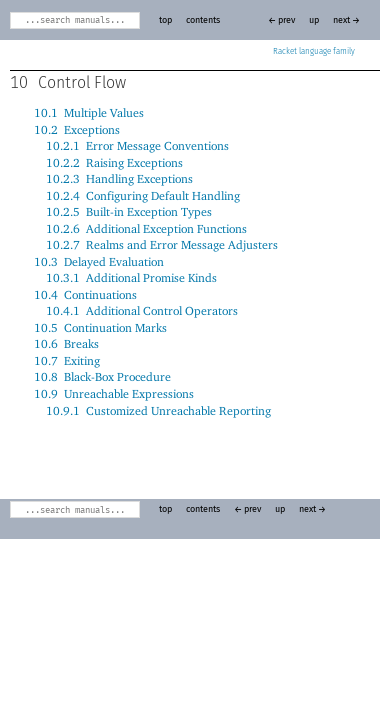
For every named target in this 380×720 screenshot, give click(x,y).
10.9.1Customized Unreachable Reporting (158, 410)
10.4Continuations (85, 294)
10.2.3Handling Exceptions (119, 178)
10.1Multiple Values (89, 112)
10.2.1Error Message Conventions (137, 145)
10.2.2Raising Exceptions (114, 162)
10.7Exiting (67, 360)
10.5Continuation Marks (100, 327)
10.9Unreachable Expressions (114, 393)
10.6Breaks (66, 343)
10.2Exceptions (77, 129)
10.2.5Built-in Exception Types (129, 211)
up (314, 20)
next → (346, 20)
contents (203, 20)
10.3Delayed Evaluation (99, 261)
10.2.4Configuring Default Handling (143, 195)
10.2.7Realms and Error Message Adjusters (162, 244)
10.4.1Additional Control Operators (142, 310)
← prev (281, 20)
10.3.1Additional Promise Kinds (131, 277)
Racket (314, 52)
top (165, 20)
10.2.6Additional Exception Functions (146, 228)
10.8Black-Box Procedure (102, 376)
